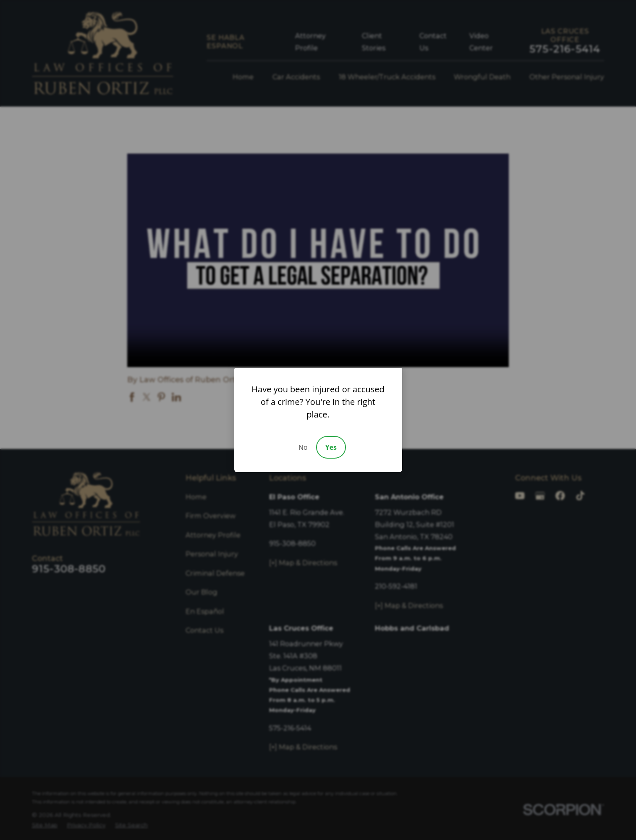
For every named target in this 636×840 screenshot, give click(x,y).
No (303, 447)
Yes (331, 447)
